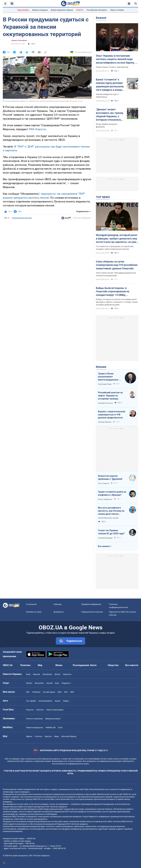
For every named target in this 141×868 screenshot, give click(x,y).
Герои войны (23, 10)
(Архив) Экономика (19, 40)
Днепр (57, 674)
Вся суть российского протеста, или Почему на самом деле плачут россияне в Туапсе (111, 511)
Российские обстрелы (97, 10)
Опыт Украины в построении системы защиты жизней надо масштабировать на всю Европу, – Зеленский (116, 59)
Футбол (29, 683)
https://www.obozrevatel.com (96, 789)
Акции (58, 701)
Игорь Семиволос (105, 499)
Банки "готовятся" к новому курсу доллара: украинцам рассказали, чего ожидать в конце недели (110, 85)
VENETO (80, 10)
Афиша (29, 736)
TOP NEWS (103, 197)
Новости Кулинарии (55, 710)
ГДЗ (28, 692)
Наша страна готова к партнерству (112, 67)
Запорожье (47, 674)
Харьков (36, 674)
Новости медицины (35, 727)
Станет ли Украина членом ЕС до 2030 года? (111, 532)
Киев (28, 674)
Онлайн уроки (49, 692)
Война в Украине (40, 10)
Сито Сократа (104, 483)
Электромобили (45, 701)
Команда (58, 604)
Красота (48, 736)
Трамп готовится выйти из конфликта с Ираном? (112, 493)
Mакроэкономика (53, 719)
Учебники (36, 692)
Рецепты (30, 710)
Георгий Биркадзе (105, 538)
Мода (56, 736)
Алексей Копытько (105, 403)
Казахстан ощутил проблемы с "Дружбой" (110, 477)
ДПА (60, 692)
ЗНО (66, 692)
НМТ (72, 692)
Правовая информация (91, 604)
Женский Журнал (69, 736)
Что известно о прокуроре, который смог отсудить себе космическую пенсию (115, 248)
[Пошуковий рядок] (136, 4)
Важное (101, 18)
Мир (40, 665)
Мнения (101, 367)
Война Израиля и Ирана (62, 10)
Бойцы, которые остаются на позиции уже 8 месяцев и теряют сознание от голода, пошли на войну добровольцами (117, 302)
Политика (25, 665)
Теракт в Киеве (117, 10)
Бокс (57, 683)
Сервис (66, 701)
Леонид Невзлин (105, 422)
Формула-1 (66, 683)
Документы (59, 612)
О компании (31, 604)
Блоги (93, 665)
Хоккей (49, 683)
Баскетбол (39, 683)
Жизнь (59, 665)
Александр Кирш (105, 384)
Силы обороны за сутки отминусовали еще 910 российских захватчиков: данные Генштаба (117, 265)
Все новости (132, 665)
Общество (113, 665)
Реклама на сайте (34, 612)
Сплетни (38, 736)
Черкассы (67, 674)
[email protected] (35, 848)
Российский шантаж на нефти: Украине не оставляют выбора (110, 396)
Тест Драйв (31, 701)
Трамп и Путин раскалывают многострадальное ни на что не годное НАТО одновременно (110, 377)
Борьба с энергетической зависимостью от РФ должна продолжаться (112, 415)
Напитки (40, 710)
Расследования (81, 665)
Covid (60, 727)
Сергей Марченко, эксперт (108, 518)
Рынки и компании (34, 719)
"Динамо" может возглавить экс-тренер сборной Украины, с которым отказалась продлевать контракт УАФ (110, 115)
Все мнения (104, 546)
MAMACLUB (51, 727)
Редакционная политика (22, 218)
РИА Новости (37, 129)
